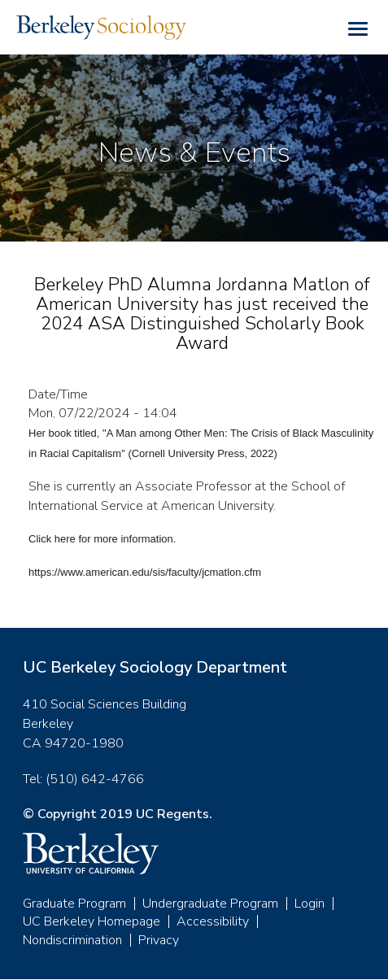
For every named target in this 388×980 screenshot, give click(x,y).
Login (310, 904)
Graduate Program (74, 904)
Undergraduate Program (210, 904)
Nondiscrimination (72, 940)
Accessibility (213, 921)
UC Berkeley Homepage (92, 921)
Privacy (159, 940)
